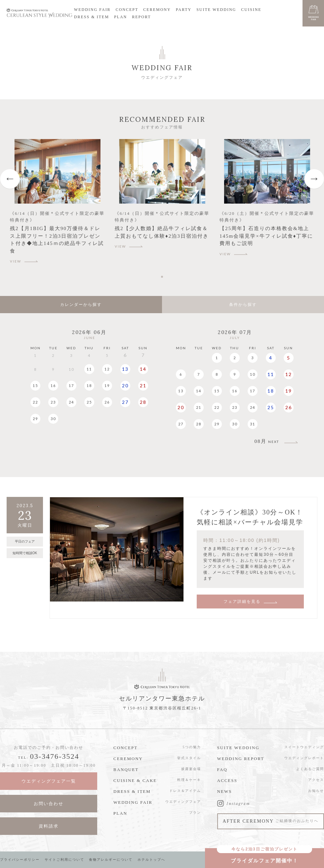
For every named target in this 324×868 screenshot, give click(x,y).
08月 (267, 441)
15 (35, 386)
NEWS (225, 791)
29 (35, 419)
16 (53, 386)
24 (71, 402)
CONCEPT (127, 10)
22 (35, 402)
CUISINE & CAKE (135, 780)
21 (143, 386)
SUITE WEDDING (216, 10)
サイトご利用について (64, 860)
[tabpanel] (57, 204)
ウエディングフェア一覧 (49, 781)
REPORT (141, 17)
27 (125, 402)
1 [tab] (163, 277)
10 (253, 374)
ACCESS (227, 780)
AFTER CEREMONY (271, 821)
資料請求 (49, 826)
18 (89, 386)
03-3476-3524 (55, 756)
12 (107, 369)
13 (125, 369)
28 (143, 402)
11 (89, 369)
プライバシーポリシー (20, 860)
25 (89, 402)
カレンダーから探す (81, 305)
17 (71, 386)
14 (143, 369)
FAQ (222, 770)
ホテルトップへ (151, 860)
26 (107, 402)
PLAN (121, 17)
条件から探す (243, 305)
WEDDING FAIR (92, 10)
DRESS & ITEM (92, 17)
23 (53, 402)
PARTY (184, 10)
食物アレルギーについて (111, 860)
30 (53, 419)
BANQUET (126, 770)
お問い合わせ (49, 804)
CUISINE (251, 10)
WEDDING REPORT (241, 759)
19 (107, 386)
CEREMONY (157, 10)
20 (125, 386)
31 (253, 424)
